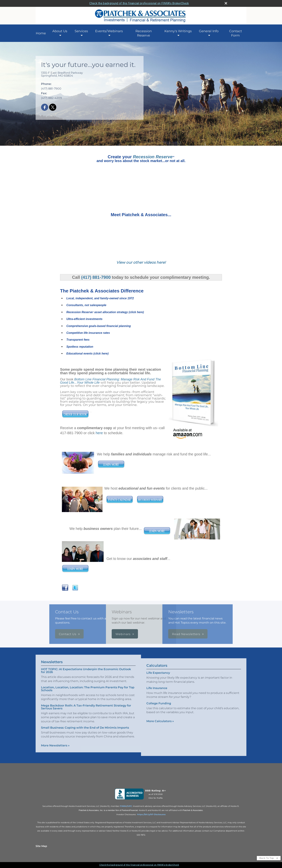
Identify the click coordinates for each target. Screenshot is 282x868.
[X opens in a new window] (53, 107)
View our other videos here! (141, 262)
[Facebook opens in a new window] (45, 107)
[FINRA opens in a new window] (123, 806)
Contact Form (236, 33)
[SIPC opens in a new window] (130, 806)
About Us (60, 31)
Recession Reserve (144, 33)
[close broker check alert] (226, 3)
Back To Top (269, 858)
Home (41, 33)
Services (81, 31)
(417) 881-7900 (96, 277)
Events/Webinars (109, 31)
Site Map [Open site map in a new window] (41, 846)
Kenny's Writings (178, 31)
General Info (209, 31)
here (99, 433)
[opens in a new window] (141, 799)
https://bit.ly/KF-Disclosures (151, 814)
